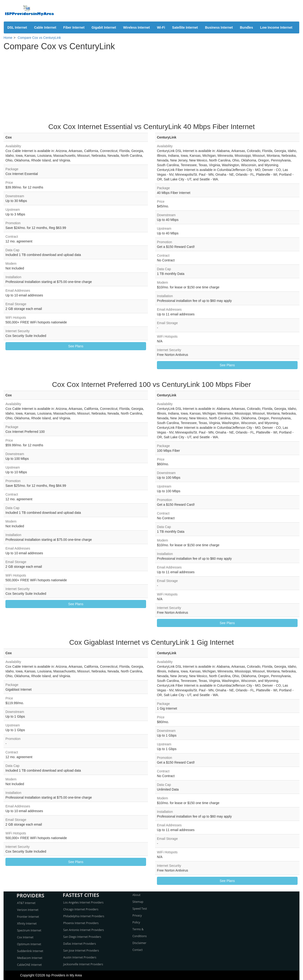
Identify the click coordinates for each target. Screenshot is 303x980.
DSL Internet (17, 27)
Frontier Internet (28, 917)
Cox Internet (25, 937)
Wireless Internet (136, 27)
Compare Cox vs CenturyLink (39, 38)
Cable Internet (45, 27)
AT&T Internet (26, 903)
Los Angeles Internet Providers (83, 902)
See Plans (76, 346)
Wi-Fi (161, 27)
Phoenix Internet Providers (81, 923)
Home (8, 38)
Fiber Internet (74, 27)
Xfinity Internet (27, 924)
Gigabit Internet (104, 27)
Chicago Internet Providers (81, 909)
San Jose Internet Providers (81, 951)
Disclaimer (140, 943)
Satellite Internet (185, 27)
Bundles (246, 27)
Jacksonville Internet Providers (83, 964)
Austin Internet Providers (80, 957)
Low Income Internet (276, 27)
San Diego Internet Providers (82, 937)
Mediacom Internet (30, 958)
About (137, 895)
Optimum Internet (29, 944)
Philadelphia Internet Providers (84, 916)
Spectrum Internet (29, 930)
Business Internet (219, 27)
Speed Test (140, 909)
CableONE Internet (29, 965)
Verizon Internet (28, 910)
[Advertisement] (151, 85)
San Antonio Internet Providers (84, 930)
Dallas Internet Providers (80, 944)
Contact (138, 950)
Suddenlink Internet (30, 951)
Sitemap (138, 902)
